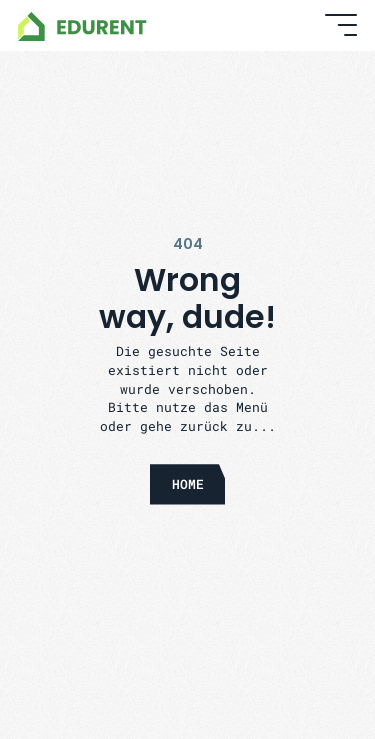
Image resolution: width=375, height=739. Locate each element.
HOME (188, 483)
